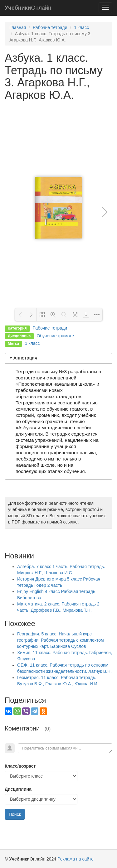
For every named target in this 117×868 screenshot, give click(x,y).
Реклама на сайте (76, 859)
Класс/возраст (20, 766)
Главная (18, 27)
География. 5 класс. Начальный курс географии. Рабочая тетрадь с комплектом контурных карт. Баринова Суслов (61, 640)
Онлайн (28, 8)
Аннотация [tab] (23, 358)
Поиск (15, 814)
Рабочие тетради (50, 27)
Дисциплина (18, 789)
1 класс (81, 27)
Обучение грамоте (55, 336)
